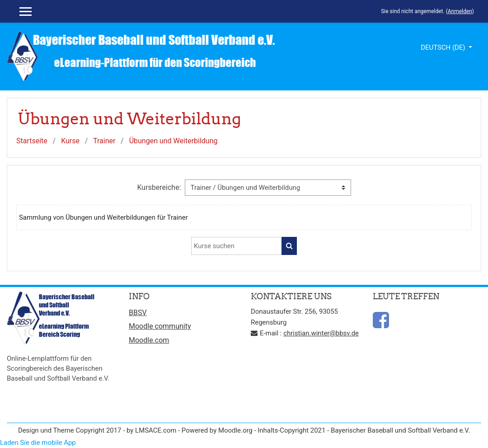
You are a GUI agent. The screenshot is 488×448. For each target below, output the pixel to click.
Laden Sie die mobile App (38, 443)
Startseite (32, 141)
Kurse (70, 141)
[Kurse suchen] (237, 246)
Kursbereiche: (159, 187)
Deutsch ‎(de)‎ (444, 47)
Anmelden (460, 11)
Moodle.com (149, 340)
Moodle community (160, 326)
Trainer (104, 141)
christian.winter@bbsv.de (321, 333)
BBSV (138, 313)
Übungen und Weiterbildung (174, 141)
